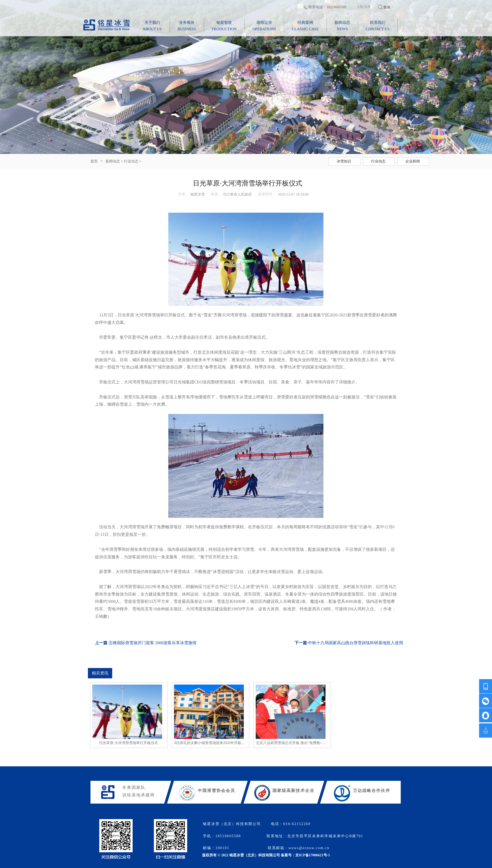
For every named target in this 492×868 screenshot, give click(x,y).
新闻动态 (113, 161)
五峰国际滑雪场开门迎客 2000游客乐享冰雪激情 (153, 643)
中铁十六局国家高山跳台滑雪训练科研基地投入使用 (355, 643)
